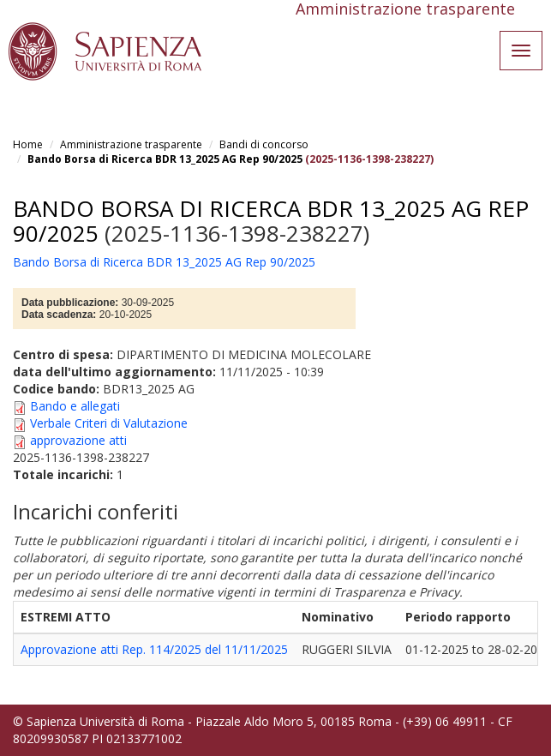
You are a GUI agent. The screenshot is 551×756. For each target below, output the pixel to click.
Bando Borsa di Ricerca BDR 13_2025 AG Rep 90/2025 (165, 159)
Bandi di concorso (264, 144)
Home (28, 144)
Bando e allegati (75, 406)
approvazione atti (78, 440)
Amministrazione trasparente (131, 144)
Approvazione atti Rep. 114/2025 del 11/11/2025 (154, 649)
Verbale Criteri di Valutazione (109, 423)
